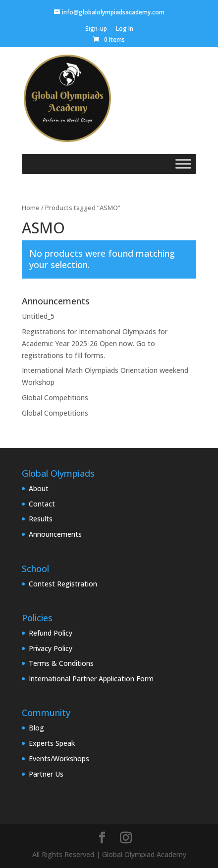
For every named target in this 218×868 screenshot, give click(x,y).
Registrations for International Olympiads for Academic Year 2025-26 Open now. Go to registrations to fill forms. (95, 343)
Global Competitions (55, 398)
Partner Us (46, 774)
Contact (42, 504)
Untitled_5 (38, 316)
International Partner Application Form (91, 679)
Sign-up (96, 29)
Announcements (55, 534)
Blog (36, 728)
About (39, 488)
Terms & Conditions (61, 663)
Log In (125, 29)
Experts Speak (52, 743)
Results (41, 519)
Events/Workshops (59, 759)
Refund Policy (51, 633)
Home (31, 208)
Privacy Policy (51, 648)
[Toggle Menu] (183, 164)
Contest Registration (63, 584)
